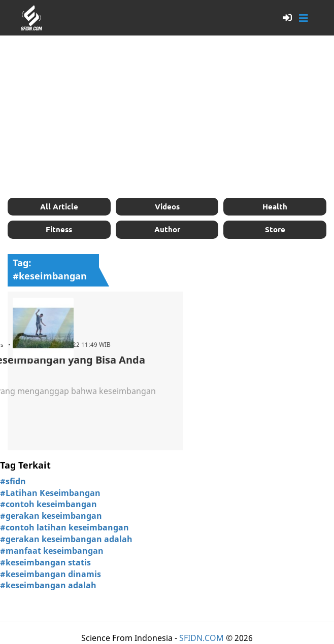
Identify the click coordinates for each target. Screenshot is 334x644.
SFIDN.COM (202, 638)
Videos (167, 206)
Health (275, 206)
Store (275, 229)
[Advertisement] (167, 117)
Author (167, 229)
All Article (59, 206)
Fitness (59, 229)
